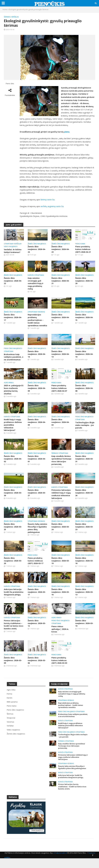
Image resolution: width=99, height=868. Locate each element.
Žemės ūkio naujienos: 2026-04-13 (60, 355)
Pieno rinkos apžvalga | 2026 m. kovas (60, 635)
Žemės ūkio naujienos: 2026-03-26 (84, 498)
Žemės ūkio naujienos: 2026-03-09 (13, 667)
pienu (67, 132)
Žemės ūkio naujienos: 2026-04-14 (37, 355)
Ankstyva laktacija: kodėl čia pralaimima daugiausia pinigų (14, 598)
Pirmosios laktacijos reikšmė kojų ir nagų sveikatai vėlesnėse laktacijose (61, 499)
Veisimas (41, 312)
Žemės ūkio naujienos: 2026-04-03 (60, 424)
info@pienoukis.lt (60, 861)
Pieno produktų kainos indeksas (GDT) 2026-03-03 (59, 667)
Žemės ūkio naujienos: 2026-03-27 (37, 498)
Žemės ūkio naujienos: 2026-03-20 (13, 566)
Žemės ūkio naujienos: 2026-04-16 (60, 318)
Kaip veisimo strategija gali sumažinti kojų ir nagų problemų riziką (36, 284)
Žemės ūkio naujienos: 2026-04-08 (84, 389)
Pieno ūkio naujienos (13, 349)
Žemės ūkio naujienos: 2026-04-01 (37, 461)
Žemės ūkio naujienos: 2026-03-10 (84, 629)
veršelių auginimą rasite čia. (52, 206)
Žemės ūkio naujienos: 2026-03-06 (37, 667)
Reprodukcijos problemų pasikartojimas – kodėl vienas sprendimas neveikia (37, 321)
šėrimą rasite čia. (48, 200)
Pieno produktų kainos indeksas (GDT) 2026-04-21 (83, 249)
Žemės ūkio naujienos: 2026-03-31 (84, 461)
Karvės (31, 275)
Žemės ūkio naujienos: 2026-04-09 (37, 389)
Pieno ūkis (10, 84)
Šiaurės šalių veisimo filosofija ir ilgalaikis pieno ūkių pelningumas (38, 534)
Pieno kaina (80, 244)
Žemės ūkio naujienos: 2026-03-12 (37, 629)
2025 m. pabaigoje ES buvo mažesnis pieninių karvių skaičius (14, 391)
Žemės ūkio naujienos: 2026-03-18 (84, 566)
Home (5, 9)
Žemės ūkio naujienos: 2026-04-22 (13, 281)
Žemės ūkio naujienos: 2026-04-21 (60, 281)
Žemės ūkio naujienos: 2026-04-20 (84, 281)
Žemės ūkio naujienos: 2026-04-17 (13, 318)
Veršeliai (15, 17)
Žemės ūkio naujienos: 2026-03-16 (60, 598)
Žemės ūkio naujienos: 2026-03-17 (37, 598)
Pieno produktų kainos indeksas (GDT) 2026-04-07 (59, 389)
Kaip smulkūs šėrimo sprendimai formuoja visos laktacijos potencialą (61, 464)
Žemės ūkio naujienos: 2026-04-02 (13, 461)
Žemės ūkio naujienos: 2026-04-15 (84, 318)
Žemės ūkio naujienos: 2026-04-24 (37, 249)
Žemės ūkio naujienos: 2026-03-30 (13, 498)
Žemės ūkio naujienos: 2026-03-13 (84, 598)
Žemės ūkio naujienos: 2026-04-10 (84, 355)
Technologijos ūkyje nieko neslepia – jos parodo (85, 427)
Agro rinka (9, 384)
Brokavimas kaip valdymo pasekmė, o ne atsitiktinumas (14, 358)
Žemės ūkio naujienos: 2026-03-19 (60, 566)
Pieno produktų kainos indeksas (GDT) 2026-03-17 (36, 566)
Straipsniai (9, 244)
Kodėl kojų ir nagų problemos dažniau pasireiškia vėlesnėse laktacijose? (13, 427)
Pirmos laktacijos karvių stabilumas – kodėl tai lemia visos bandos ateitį (14, 631)
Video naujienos (11, 246)
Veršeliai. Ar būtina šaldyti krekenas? (13, 251)
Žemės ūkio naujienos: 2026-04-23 (60, 249)
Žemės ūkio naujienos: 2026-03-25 (13, 532)
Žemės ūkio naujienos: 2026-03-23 (84, 532)
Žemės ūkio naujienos (37, 244)
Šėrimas (7, 17)
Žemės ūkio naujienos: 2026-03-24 (60, 532)
